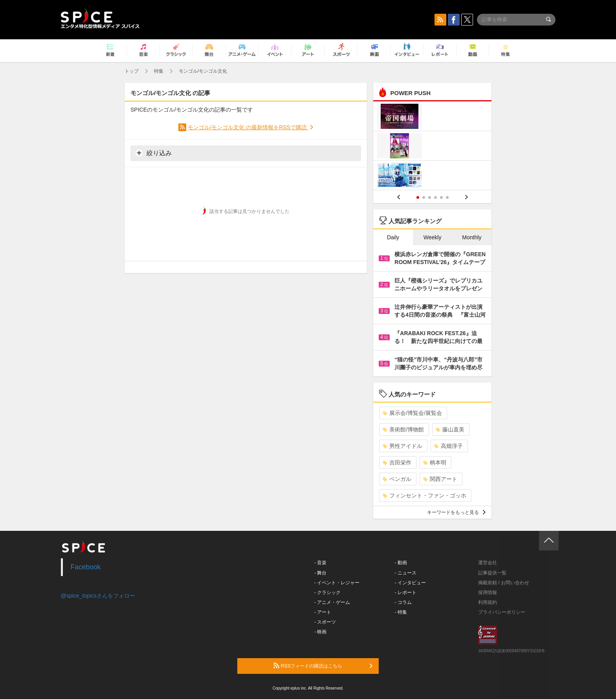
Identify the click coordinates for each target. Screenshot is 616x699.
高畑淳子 (448, 446)
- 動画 (401, 563)
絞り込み (154, 153)
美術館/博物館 (403, 429)
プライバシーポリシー (502, 612)
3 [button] (430, 197)
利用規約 (488, 602)
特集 (159, 71)
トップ (132, 71)
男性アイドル (402, 446)
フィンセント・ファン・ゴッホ (424, 495)
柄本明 (435, 462)
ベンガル (397, 479)
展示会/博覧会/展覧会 (412, 413)
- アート (323, 612)
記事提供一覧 (492, 573)
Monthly (472, 237)
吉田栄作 (397, 462)
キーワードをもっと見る (456, 512)
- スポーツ (325, 622)
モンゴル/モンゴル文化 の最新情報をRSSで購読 (248, 127)
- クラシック (327, 593)
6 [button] (447, 197)
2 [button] (424, 197)
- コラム (403, 602)
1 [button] (418, 197)
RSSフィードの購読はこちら (323, 666)
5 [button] (441, 197)
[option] (432, 147)
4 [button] (435, 197)
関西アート (440, 479)
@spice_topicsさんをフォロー (98, 596)
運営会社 (488, 563)
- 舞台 (320, 573)
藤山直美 (450, 429)
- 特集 (401, 612)
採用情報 (488, 593)
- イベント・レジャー (337, 583)
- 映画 (320, 632)
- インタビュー (410, 583)
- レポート (406, 593)
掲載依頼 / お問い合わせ (504, 583)
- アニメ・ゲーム (332, 602)
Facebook (86, 567)
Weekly (433, 237)
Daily (393, 237)
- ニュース (406, 573)
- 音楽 (320, 563)
